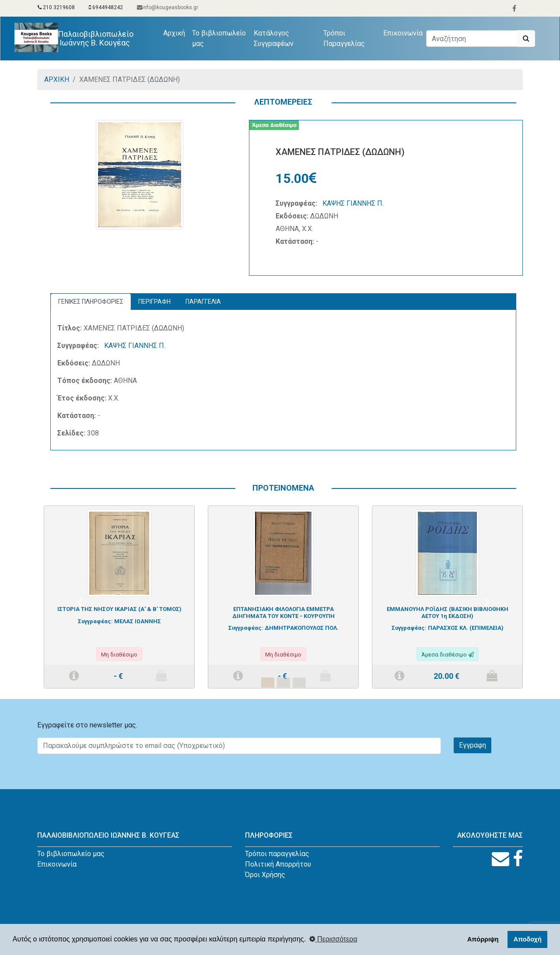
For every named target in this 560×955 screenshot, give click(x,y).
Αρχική (176, 32)
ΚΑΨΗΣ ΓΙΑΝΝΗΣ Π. (353, 203)
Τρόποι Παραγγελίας (344, 38)
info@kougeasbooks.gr (168, 7)
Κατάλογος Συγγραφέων (274, 38)
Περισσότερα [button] (333, 939)
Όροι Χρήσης (265, 875)
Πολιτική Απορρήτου (278, 864)
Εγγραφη (472, 745)
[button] (80, 602)
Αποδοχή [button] (528, 939)
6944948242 (106, 7)
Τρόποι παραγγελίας (277, 854)
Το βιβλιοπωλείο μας (219, 38)
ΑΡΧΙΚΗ (57, 79)
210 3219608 (56, 7)
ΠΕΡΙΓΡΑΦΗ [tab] (154, 302)
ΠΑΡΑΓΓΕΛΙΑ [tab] (203, 302)
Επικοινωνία (403, 33)
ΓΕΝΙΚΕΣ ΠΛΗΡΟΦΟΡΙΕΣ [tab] (91, 302)
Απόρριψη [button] (483, 939)
